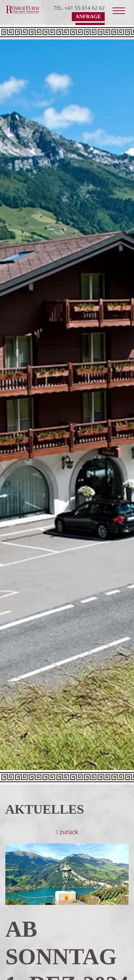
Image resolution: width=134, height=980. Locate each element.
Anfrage (88, 16)
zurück (67, 832)
